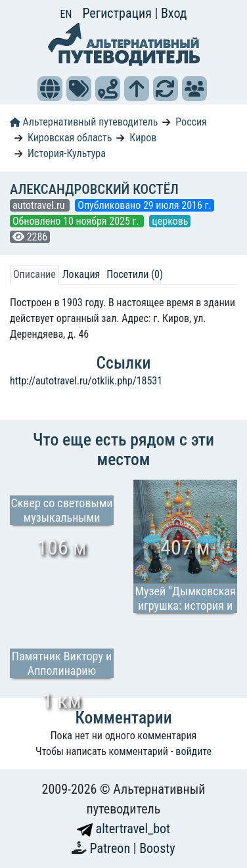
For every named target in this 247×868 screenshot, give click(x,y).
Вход (174, 13)
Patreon (112, 848)
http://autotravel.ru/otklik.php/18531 (86, 381)
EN (66, 14)
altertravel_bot (123, 829)
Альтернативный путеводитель (84, 122)
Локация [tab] (81, 274)
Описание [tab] (34, 274)
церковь (170, 221)
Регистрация (118, 13)
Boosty (157, 848)
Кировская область (70, 138)
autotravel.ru (40, 205)
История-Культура (67, 153)
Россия (191, 122)
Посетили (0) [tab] (135, 274)
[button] (50, 89)
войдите (193, 751)
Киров (143, 138)
